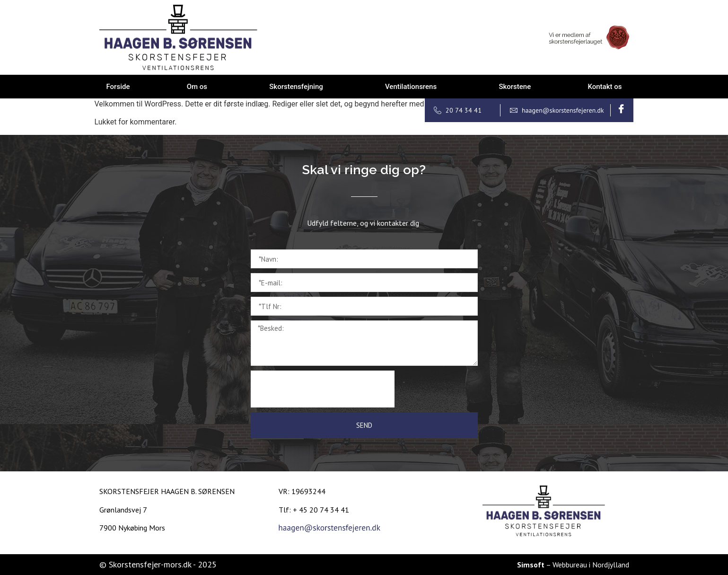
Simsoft (531, 565)
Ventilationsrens (411, 87)
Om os (197, 87)
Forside (118, 87)
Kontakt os (605, 87)
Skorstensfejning (296, 87)
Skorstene (515, 87)
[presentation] (323, 389)
